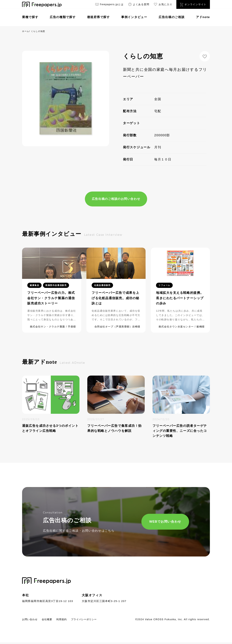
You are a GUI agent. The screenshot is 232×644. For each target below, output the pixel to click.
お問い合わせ (31, 620)
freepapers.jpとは (109, 5)
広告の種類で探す (63, 17)
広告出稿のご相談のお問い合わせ (116, 199)
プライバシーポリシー (94, 620)
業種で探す (30, 17)
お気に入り (163, 5)
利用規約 (68, 620)
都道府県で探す (99, 17)
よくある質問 (139, 5)
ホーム (26, 31)
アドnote (203, 17)
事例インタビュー (134, 17)
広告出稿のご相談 (172, 17)
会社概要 (51, 620)
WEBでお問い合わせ (154, 523)
